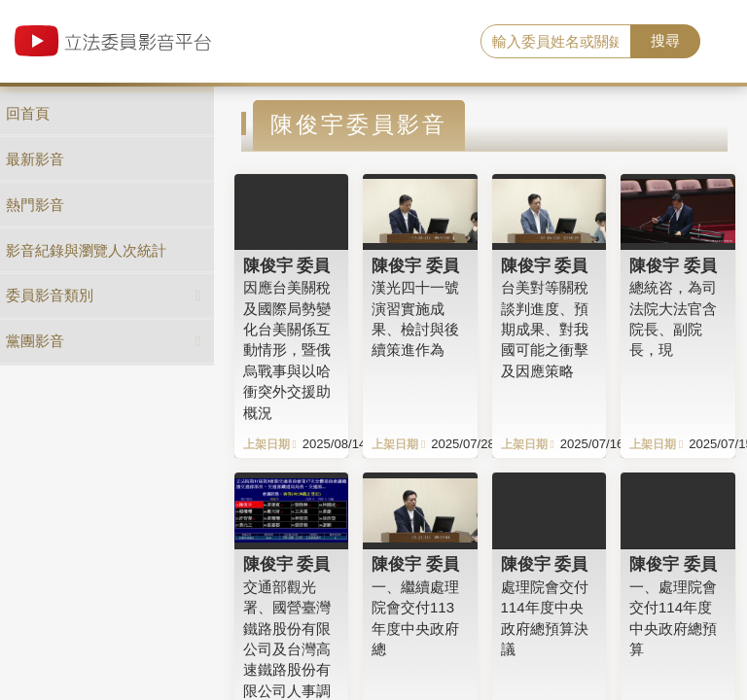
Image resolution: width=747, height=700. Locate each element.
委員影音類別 (50, 295)
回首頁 (28, 113)
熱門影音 (35, 205)
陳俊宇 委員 (287, 265)
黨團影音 (35, 341)
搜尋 (665, 40)
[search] (556, 42)
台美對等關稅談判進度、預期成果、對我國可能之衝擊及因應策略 (545, 329)
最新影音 (35, 159)
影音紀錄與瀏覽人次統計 (86, 250)
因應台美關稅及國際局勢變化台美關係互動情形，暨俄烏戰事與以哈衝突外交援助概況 (287, 350)
